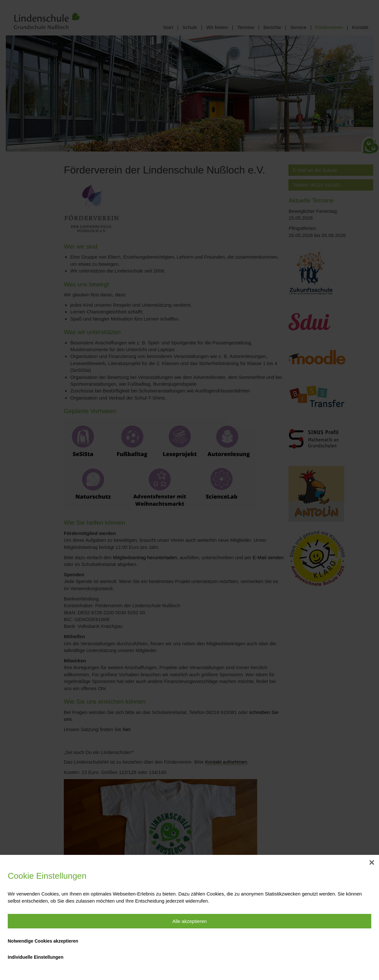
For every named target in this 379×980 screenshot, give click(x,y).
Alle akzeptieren (190, 921)
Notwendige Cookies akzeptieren (43, 941)
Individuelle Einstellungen (36, 957)
